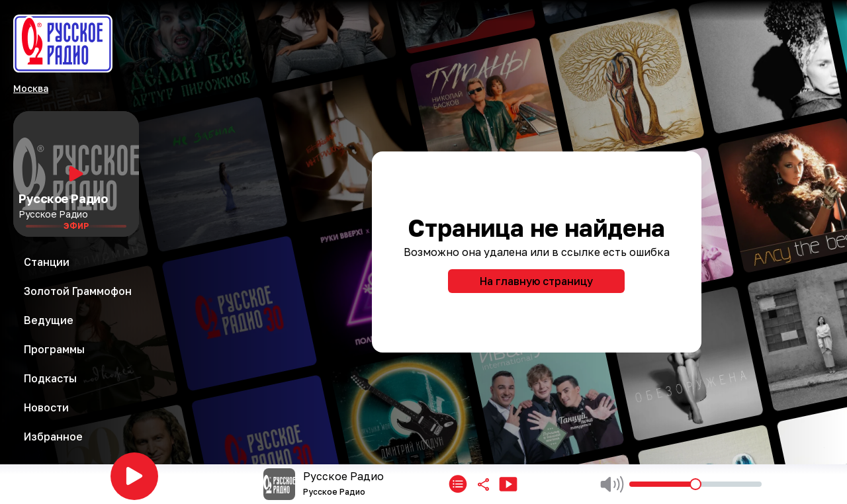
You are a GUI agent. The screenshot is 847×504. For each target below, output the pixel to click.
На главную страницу (536, 281)
